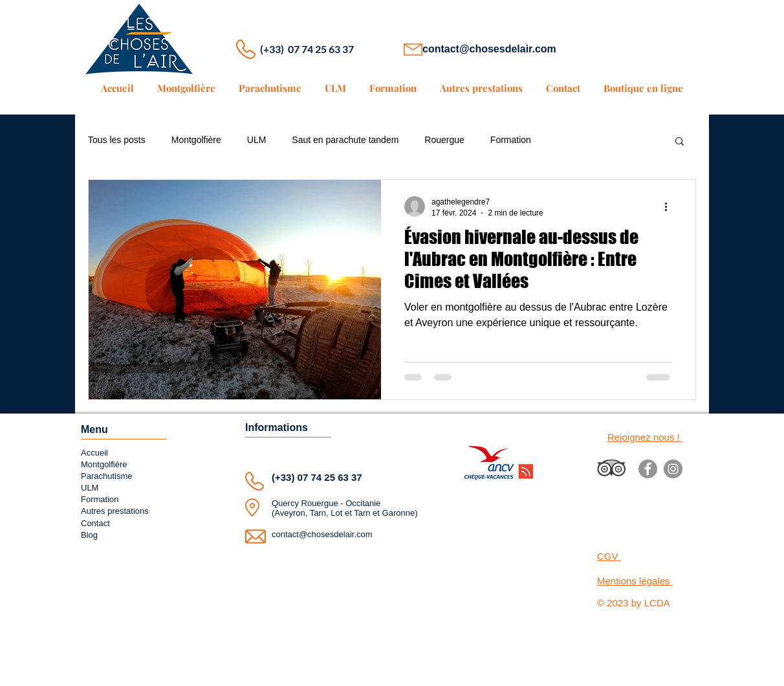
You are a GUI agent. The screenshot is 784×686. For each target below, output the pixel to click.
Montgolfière (196, 140)
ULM (257, 140)
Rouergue (444, 140)
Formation (511, 140)
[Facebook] (648, 469)
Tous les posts (117, 140)
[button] (680, 142)
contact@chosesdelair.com (489, 49)
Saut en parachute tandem (345, 140)
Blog (89, 535)
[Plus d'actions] (670, 206)
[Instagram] (673, 469)
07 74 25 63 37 (330, 477)
